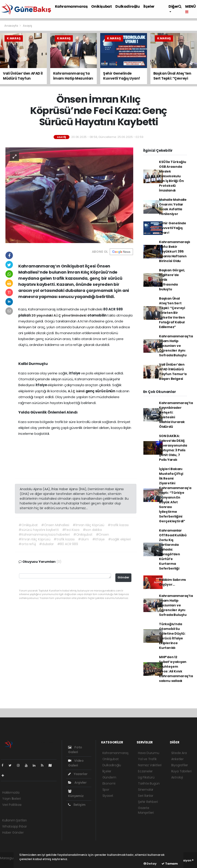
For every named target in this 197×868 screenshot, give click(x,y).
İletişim (77, 805)
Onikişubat (101, 6)
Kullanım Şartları (14, 820)
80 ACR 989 (113, 309)
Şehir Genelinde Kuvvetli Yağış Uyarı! (173, 228)
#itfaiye (98, 539)
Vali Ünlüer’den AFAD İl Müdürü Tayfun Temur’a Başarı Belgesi (173, 372)
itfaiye (75, 373)
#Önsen (102, 535)
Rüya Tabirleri (181, 771)
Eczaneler (145, 771)
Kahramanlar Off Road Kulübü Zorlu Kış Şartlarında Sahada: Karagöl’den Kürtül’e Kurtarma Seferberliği (173, 549)
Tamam (170, 864)
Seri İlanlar (146, 796)
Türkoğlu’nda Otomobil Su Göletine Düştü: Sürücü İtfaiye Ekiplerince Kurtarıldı (172, 636)
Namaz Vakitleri (150, 765)
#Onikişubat (28, 525)
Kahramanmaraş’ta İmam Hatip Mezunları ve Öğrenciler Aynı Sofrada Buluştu (176, 346)
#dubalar (46, 544)
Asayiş (27, 26)
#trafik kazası (118, 525)
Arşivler (77, 783)
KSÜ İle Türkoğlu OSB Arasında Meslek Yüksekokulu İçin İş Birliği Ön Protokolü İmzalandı (173, 176)
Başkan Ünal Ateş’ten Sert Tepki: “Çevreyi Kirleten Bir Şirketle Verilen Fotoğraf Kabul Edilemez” (172, 313)
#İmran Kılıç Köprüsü (88, 525)
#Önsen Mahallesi (55, 525)
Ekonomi (109, 783)
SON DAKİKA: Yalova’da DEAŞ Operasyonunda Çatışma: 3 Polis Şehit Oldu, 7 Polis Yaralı (173, 448)
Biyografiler (180, 765)
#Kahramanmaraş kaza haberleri (44, 535)
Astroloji (177, 777)
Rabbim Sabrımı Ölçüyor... (172, 582)
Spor (106, 790)
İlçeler (149, 6)
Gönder (123, 577)
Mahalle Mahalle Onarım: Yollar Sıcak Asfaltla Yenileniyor (173, 207)
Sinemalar (146, 790)
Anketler (177, 759)
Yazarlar (78, 774)
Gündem (109, 777)
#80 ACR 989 (68, 544)
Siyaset (108, 796)
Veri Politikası (12, 805)
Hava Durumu (149, 753)
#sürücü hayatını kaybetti (39, 530)
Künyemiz (76, 794)
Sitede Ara (179, 753)
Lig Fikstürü (146, 777)
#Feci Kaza (71, 530)
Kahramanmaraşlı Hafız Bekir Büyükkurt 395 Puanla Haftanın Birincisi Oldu (175, 251)
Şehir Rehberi (148, 802)
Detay (150, 864)
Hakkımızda (11, 792)
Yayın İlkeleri (11, 799)
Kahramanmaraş (71, 6)
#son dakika (92, 530)
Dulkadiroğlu (127, 6)
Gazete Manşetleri (146, 810)
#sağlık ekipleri (119, 539)
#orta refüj (27, 544)
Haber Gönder (13, 833)
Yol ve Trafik (147, 759)
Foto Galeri (75, 750)
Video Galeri (76, 763)
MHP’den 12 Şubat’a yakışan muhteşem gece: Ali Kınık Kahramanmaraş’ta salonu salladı (176, 669)
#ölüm (83, 539)
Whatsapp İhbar (14, 826)
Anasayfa (11, 26)
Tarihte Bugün (149, 783)
